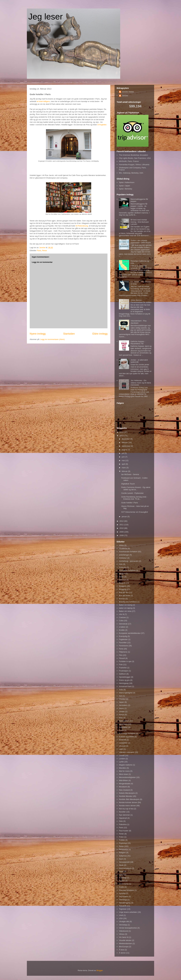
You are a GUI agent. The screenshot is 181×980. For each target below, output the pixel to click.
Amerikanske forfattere (128, 552)
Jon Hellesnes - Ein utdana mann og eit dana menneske (141, 383)
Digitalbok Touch (128, 484)
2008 (122, 535)
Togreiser (123, 909)
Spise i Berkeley (125, 189)
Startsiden (69, 334)
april (124, 464)
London (122, 759)
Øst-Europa (124, 947)
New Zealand (124, 790)
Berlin (121, 577)
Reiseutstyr (124, 849)
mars (124, 468)
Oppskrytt (123, 818)
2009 (122, 532)
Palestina (123, 824)
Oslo (121, 821)
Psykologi (123, 843)
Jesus (121, 708)
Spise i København (127, 182)
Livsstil (122, 755)
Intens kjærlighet (126, 693)
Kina (121, 718)
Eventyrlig (123, 636)
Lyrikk (121, 762)
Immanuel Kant (125, 686)
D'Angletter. (102, 125)
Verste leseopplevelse (128, 928)
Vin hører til (124, 937)
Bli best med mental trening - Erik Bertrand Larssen (139, 222)
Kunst (121, 730)
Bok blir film (124, 592)
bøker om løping (126, 608)
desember (126, 439)
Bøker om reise (125, 611)
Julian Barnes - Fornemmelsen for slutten (141, 301)
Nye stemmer (124, 815)
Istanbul (122, 699)
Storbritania (124, 884)
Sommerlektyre (125, 868)
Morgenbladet (125, 784)
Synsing (122, 893)
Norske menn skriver (127, 806)
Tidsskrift (123, 906)
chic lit (121, 614)
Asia (121, 564)
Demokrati (123, 624)
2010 (122, 528)
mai (124, 460)
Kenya (122, 715)
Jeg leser (45, 17)
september (126, 446)
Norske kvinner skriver (128, 802)
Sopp (121, 871)
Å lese (121, 950)
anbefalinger (124, 555)
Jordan (122, 711)
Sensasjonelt (124, 862)
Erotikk (122, 630)
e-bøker (122, 627)
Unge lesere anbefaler (128, 912)
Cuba (121, 621)
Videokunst (123, 931)
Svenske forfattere (126, 890)
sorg (121, 875)
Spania (122, 881)
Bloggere (123, 586)
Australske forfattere (127, 570)
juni (123, 457)
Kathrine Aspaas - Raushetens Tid (138, 343)
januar (125, 517)
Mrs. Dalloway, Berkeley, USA (131, 173)
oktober (125, 442)
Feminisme (123, 646)
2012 (122, 521)
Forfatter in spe (125, 661)
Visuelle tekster (125, 940)
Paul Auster (124, 831)
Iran (120, 696)
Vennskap (123, 925)
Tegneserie (123, 897)
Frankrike (123, 668)
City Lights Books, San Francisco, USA (135, 158)
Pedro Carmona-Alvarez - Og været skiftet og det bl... (136, 488)
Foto (121, 665)
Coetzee (122, 617)
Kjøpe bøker (124, 721)
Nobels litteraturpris (127, 793)
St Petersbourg (81, 226)
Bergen (122, 574)
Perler (121, 834)
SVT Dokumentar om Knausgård (134, 512)
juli (123, 453)
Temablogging (125, 903)
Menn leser (123, 774)
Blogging (123, 589)
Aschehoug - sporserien (129, 561)
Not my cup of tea (126, 809)
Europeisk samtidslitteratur (130, 633)
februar (125, 471)
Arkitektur (123, 558)
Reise (44, 250)
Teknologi (123, 900)
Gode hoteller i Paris (130, 503)
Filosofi (122, 658)
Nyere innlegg (38, 334)
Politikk (122, 840)
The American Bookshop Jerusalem (133, 155)
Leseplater (123, 743)
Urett (121, 915)
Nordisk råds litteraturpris (129, 799)
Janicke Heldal (128, 92)
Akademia (123, 548)
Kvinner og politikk (126, 737)
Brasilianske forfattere (128, 602)
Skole (121, 865)
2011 (122, 525)
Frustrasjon (124, 671)
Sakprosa (123, 856)
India (121, 690)
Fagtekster (123, 639)
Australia (123, 567)
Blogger (100, 970)
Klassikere (123, 724)
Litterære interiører (127, 752)
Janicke (125, 96)
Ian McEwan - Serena (130, 474)
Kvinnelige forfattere (127, 733)
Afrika (121, 545)
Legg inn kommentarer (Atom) (52, 339)
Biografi (122, 583)
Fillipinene (123, 652)
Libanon (122, 746)
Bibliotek (122, 580)
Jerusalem (123, 705)
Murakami (123, 787)
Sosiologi (123, 878)
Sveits (121, 887)
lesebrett (122, 740)
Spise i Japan (124, 186)
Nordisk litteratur (126, 796)
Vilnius (122, 934)
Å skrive (122, 953)
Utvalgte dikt (124, 921)
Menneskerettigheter (127, 777)
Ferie (121, 649)
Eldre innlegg (100, 334)
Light (121, 749)
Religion (122, 853)
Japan (121, 702)
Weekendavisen (125, 943)
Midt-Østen (123, 780)
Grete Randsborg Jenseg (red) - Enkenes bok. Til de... (134, 498)
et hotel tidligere (43, 101)
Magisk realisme (126, 765)
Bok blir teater (125, 596)
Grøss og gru (124, 680)
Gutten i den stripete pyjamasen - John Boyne (141, 242)
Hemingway (124, 683)
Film (121, 655)
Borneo (122, 599)
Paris (39, 250)
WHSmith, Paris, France (129, 161)
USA (121, 918)
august (125, 450)
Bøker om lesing (126, 605)
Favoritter (123, 643)
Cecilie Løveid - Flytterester (132, 493)
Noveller (122, 812)
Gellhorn (122, 674)
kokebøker (123, 727)
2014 (122, 432)
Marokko (122, 768)
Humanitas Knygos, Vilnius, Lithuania (134, 165)
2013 (122, 436)
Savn (121, 859)
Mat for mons (124, 771)
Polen (121, 837)
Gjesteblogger (125, 677)
